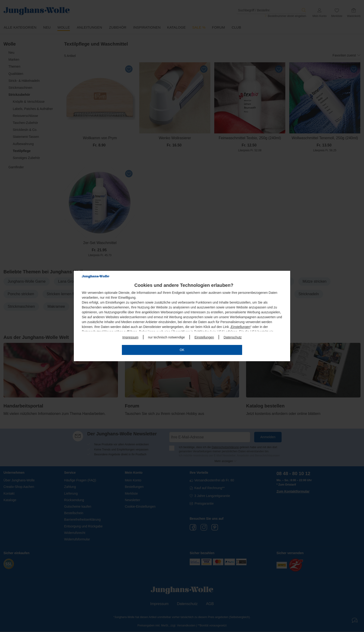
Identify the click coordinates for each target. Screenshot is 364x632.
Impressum (130, 337)
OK (182, 350)
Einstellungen (240, 327)
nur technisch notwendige (167, 337)
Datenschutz (233, 337)
